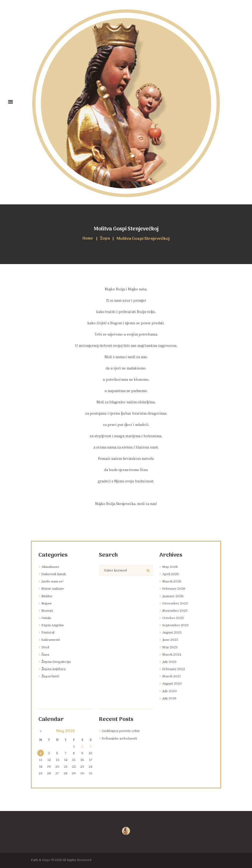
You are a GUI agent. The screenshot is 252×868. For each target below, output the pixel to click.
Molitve (47, 596)
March (172, 581)
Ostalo (47, 618)
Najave (47, 603)
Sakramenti (51, 640)
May (170, 567)
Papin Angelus (53, 625)
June (171, 640)
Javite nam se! (53, 581)
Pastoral (48, 632)
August (173, 632)
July (170, 662)
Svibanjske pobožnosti (121, 738)
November (175, 611)
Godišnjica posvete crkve (123, 731)
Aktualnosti (51, 567)
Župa (105, 239)
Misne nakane (53, 589)
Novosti (48, 611)
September (176, 625)
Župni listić (51, 676)
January (173, 596)
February (174, 589)
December (175, 603)
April (171, 574)
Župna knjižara (54, 669)
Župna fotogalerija (57, 662)
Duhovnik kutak (55, 574)
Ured (46, 647)
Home (88, 239)
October (173, 618)
